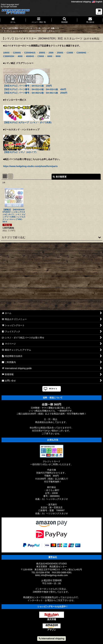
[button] (64, 20)
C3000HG (81, 53)
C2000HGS (30, 53)
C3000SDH (9, 56)
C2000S (17, 53)
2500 (51, 53)
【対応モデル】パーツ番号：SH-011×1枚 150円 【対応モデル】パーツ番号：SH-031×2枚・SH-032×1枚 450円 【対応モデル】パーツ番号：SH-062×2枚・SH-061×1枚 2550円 (35, 84)
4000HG (30, 56)
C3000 (70, 53)
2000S (42, 53)
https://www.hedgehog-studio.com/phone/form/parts (30, 166)
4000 (20, 56)
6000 (50, 56)
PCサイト (53, 389)
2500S (60, 53)
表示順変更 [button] (60, 177)
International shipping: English (87, 2)
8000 (58, 56)
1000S (6, 53)
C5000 (41, 56)
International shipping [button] (51, 639)
